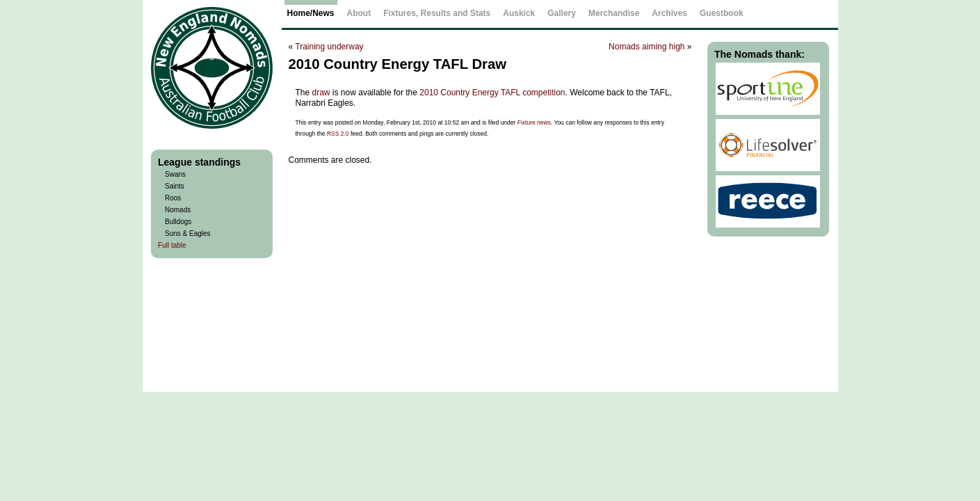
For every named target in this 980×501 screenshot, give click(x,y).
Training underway (329, 47)
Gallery (562, 13)
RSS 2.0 (338, 134)
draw (321, 93)
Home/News (311, 13)
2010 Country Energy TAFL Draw (397, 64)
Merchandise (614, 13)
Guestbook (722, 13)
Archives (669, 13)
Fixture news (534, 122)
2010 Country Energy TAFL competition (492, 93)
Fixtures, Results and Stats (437, 13)
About (359, 13)
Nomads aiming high (646, 47)
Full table (172, 245)
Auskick (519, 13)
